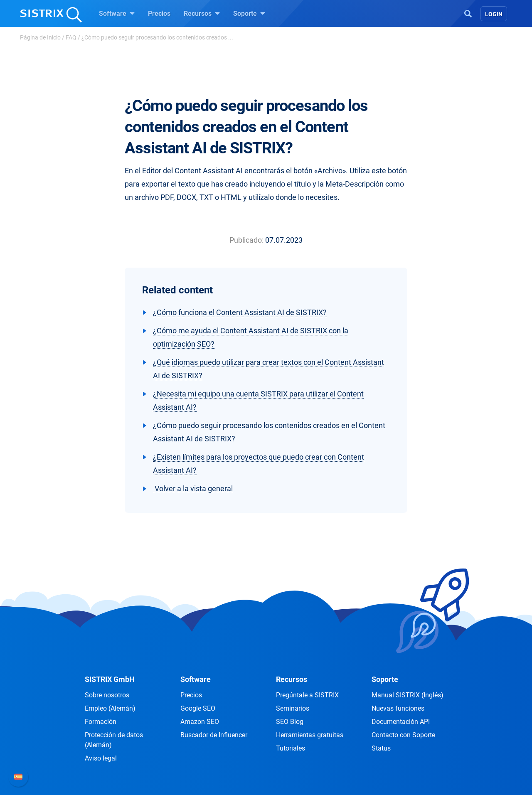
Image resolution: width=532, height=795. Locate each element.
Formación (101, 722)
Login (494, 14)
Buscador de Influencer (214, 735)
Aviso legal (101, 758)
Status (381, 748)
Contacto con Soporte (403, 735)
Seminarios (293, 708)
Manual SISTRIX (408, 695)
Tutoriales (291, 748)
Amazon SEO (200, 722)
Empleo (110, 708)
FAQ (71, 37)
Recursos (202, 13)
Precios (159, 14)
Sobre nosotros (107, 695)
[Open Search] (468, 13)
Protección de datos (114, 740)
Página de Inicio (40, 37)
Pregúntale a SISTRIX (307, 695)
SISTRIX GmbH (110, 679)
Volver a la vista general (193, 489)
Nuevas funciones (398, 708)
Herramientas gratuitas (310, 735)
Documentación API (401, 722)
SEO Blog (290, 722)
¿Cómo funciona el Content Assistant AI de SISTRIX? (240, 312)
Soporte (249, 13)
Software (117, 13)
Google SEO (198, 708)
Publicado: (246, 240)
